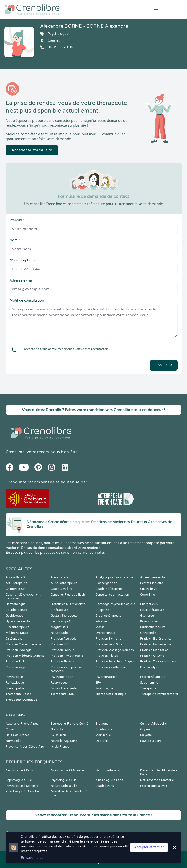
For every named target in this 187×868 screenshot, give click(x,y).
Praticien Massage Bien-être (115, 650)
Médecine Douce (17, 633)
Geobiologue (14, 616)
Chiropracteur (15, 589)
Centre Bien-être (152, 583)
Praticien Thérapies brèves (158, 662)
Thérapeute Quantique (21, 700)
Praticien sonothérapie (111, 667)
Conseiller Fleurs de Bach (68, 595)
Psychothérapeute (153, 677)
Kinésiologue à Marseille (22, 792)
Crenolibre (15, 452)
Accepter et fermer (149, 847)
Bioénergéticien (106, 583)
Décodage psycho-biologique (116, 604)
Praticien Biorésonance (156, 639)
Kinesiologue (149, 621)
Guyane (145, 729)
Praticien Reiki (16, 662)
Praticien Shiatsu (62, 662)
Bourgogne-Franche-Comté (69, 724)
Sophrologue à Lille (19, 780)
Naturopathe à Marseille (157, 780)
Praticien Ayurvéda (64, 639)
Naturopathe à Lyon (109, 770)
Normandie (13, 741)
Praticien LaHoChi (63, 650)
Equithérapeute (17, 610)
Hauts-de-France (17, 735)
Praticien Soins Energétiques (115, 662)
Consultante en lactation (112, 595)
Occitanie (102, 741)
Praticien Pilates (107, 656)
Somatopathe (15, 688)
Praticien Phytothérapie (67, 656)
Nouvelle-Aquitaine (64, 741)
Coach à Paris (105, 786)
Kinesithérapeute (18, 627)
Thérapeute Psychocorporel (159, 694)
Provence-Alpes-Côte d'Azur (25, 747)
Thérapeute (148, 688)
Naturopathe (60, 633)
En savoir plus (32, 858)
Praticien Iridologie (19, 650)
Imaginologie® (61, 621)
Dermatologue (16, 604)
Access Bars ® (16, 577)
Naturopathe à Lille (64, 786)
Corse (10, 729)
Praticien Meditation (154, 650)
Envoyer (164, 365)
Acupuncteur (59, 577)
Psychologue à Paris (19, 770)
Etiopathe (102, 610)
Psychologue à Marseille (22, 786)
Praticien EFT (60, 644)
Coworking (148, 595)
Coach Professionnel (109, 589)
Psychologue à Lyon (154, 786)
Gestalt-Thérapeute (64, 616)
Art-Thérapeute (16, 583)
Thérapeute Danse (18, 694)
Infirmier (101, 621)
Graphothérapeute (108, 616)
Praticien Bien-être (108, 639)
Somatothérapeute (64, 688)
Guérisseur (148, 616)
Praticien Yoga (16, 667)
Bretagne (102, 724)
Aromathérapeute (153, 577)
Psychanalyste (150, 667)
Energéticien (149, 604)
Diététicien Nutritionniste (68, 604)
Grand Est (58, 729)
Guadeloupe (104, 729)
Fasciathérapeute (152, 610)
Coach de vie (149, 589)
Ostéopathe (14, 639)
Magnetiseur (59, 627)
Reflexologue (15, 683)
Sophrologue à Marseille (67, 770)
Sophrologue (104, 688)
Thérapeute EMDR (64, 694)
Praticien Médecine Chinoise (25, 656)
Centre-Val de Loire (153, 724)
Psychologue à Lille (64, 780)
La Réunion (58, 735)
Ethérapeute (59, 610)
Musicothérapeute (153, 627)
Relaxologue (59, 683)
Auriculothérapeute (64, 583)
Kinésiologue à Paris (109, 780)
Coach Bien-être (62, 589)
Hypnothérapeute (18, 621)
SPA (98, 683)
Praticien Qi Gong (152, 656)
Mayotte (146, 735)
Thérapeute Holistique (111, 694)
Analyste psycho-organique (114, 577)
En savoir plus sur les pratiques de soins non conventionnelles (55, 553)
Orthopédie (148, 633)
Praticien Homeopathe (156, 644)
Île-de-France (60, 747)
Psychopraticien (106, 677)
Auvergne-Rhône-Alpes (22, 724)
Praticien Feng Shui (109, 644)
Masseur (102, 627)
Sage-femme (149, 683)
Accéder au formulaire (32, 150)
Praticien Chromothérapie (23, 644)
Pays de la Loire (151, 741)
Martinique (103, 735)
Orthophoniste (106, 633)
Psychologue (14, 677)
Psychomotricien (62, 677)
